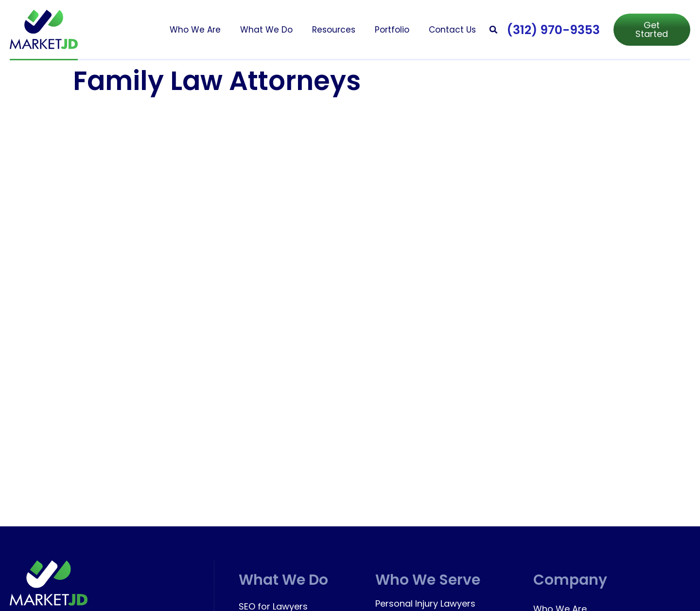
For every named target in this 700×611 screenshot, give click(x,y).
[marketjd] (44, 29)
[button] (494, 29)
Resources (334, 30)
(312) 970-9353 (553, 30)
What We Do (266, 30)
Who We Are (195, 30)
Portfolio (392, 30)
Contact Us (452, 30)
